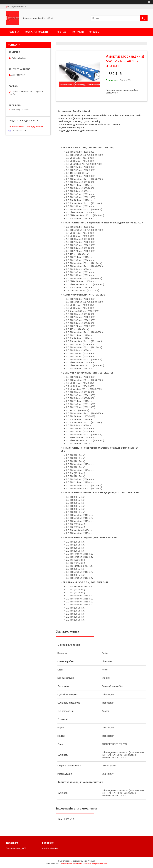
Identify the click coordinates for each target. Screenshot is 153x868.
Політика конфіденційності (95, 864)
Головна (14, 32)
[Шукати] (144, 18)
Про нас (61, 32)
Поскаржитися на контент (71, 864)
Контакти (78, 32)
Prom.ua (91, 861)
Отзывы (94, 32)
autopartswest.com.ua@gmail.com (27, 126)
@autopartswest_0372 (16, 848)
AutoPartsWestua (50, 848)
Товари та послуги (36, 32)
